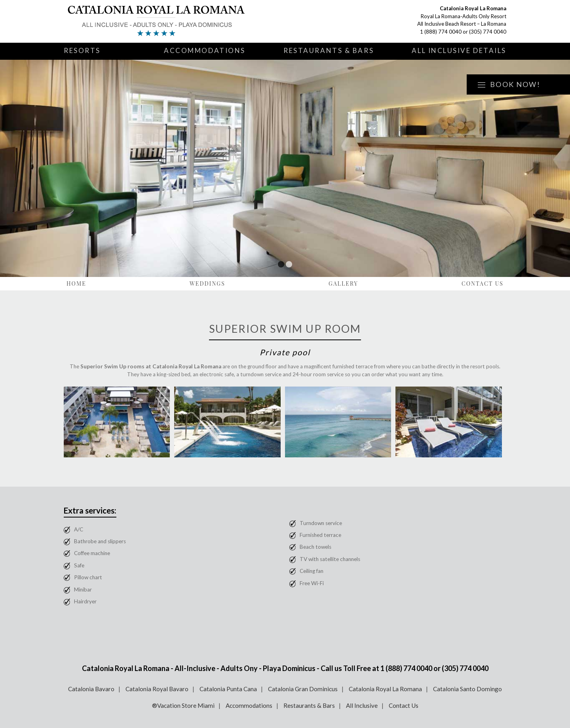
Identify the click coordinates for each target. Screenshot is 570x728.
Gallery (343, 283)
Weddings (207, 283)
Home (76, 283)
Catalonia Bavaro (91, 689)
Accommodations (205, 50)
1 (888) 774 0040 (441, 32)
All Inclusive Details (459, 50)
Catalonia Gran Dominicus (303, 689)
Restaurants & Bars (329, 50)
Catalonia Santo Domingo (467, 689)
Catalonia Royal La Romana (385, 689)
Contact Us (483, 283)
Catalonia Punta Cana (228, 689)
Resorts (82, 50)
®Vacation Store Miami (183, 705)
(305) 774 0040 (488, 32)
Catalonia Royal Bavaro (157, 689)
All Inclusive (362, 705)
